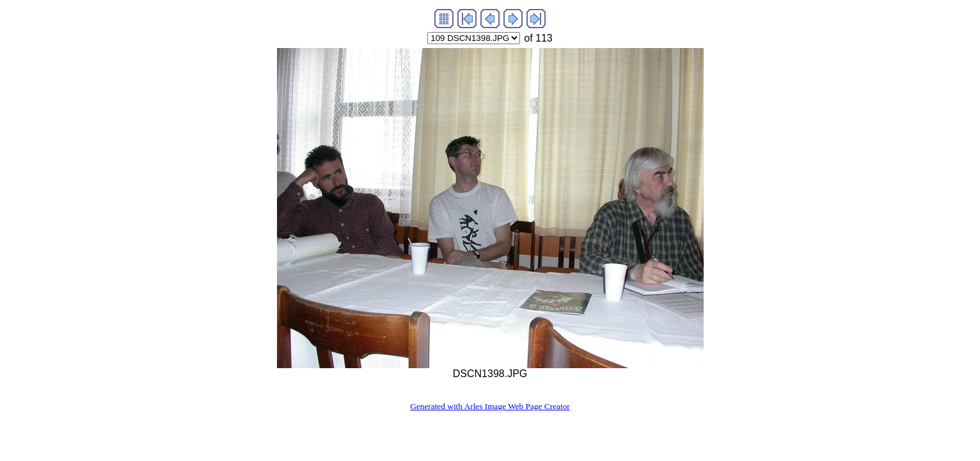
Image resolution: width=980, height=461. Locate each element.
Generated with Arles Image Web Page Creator (490, 406)
